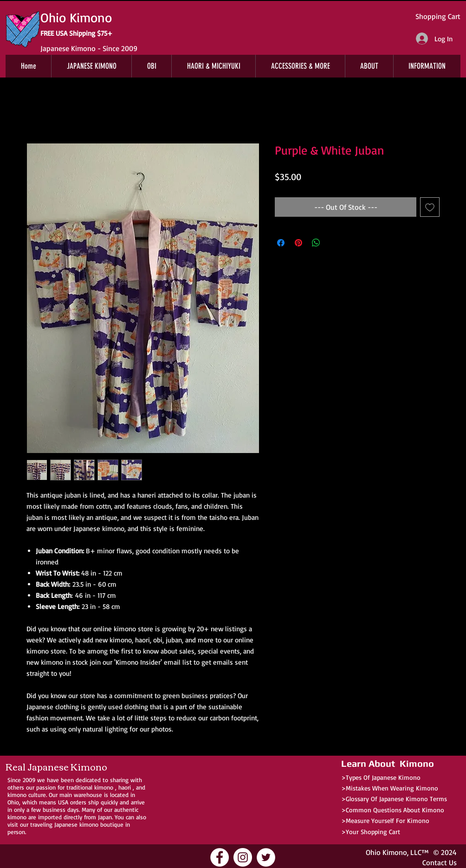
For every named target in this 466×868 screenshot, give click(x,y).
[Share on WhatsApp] (316, 243)
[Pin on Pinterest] (298, 243)
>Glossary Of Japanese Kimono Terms (394, 799)
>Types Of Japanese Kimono (381, 777)
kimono (104, 787)
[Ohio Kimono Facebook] (220, 857)
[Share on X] (334, 243)
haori (125, 787)
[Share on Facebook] (281, 243)
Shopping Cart (438, 16)
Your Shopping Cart (373, 832)
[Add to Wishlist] (430, 207)
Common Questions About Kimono (395, 810)
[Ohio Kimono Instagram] (243, 857)
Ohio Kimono (386, 852)
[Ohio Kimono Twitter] (266, 857)
